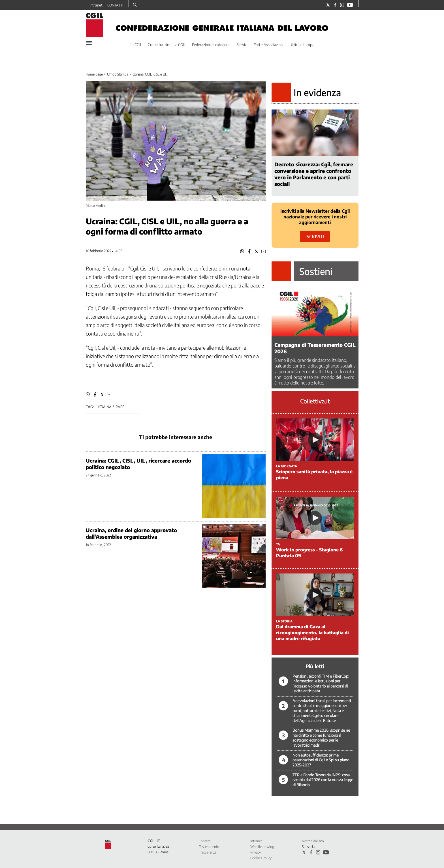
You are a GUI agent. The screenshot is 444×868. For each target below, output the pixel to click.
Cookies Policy (261, 858)
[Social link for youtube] (350, 5)
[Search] (135, 5)
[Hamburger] (89, 43)
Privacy (256, 852)
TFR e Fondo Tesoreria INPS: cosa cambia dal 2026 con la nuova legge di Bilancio (323, 780)
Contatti (205, 841)
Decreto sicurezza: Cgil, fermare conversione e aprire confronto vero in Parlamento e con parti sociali (314, 174)
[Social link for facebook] (335, 5)
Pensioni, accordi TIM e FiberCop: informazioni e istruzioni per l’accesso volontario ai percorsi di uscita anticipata (321, 684)
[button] (242, 251)
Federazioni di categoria (211, 45)
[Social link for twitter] (328, 5)
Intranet (96, 5)
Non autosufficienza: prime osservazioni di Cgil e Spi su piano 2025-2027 (321, 760)
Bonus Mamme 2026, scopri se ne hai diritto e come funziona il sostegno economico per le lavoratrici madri (321, 738)
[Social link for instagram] (342, 5)
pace (120, 407)
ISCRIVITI (315, 237)
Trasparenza (208, 852)
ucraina (104, 407)
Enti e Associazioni (269, 45)
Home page (94, 74)
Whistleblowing (262, 847)
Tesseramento (209, 847)
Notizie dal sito (313, 841)
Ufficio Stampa (118, 74)
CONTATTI (115, 5)
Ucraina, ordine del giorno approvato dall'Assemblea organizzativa (131, 533)
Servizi (242, 45)
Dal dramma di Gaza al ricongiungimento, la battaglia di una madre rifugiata (312, 633)
